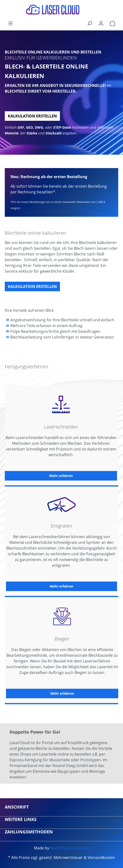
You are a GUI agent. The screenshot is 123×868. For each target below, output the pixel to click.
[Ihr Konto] (101, 23)
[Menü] (11, 23)
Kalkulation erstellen (32, 116)
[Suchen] (90, 23)
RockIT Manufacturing (70, 848)
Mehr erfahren (61, 476)
